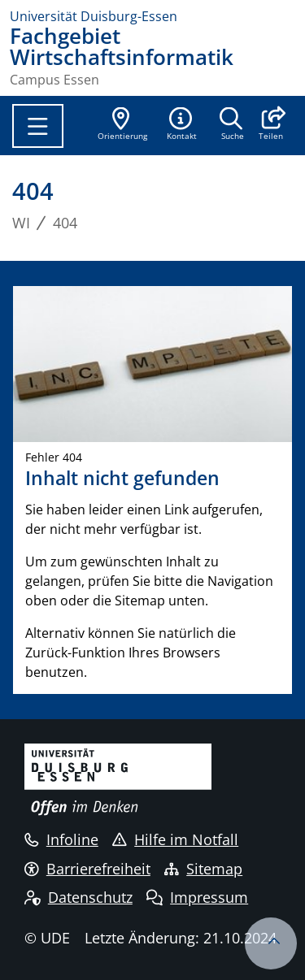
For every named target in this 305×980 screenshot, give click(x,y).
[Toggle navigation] (38, 126)
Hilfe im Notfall (175, 839)
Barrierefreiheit (87, 869)
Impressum (197, 897)
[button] (270, 125)
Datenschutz (78, 897)
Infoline (61, 839)
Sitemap (203, 869)
